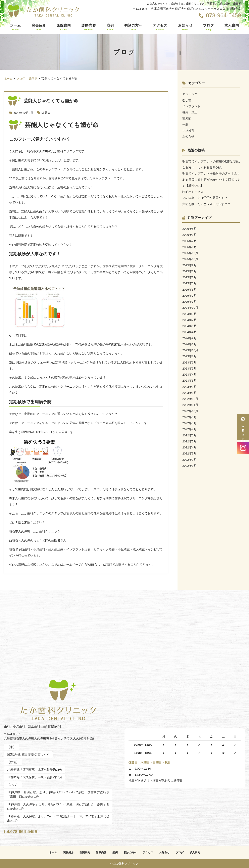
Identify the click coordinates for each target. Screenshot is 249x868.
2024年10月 (190, 306)
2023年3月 (190, 378)
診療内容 (89, 27)
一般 (185, 124)
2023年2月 (190, 384)
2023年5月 (190, 366)
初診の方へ (133, 27)
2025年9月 (190, 264)
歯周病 (46, 113)
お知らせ (185, 27)
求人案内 (232, 27)
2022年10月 (190, 409)
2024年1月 (190, 342)
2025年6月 (190, 282)
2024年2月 (190, 336)
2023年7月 (190, 354)
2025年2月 (190, 294)
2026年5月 (190, 228)
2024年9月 (190, 312)
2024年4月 (190, 330)
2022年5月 (190, 439)
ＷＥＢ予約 (243, 427)
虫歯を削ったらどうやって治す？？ (206, 203)
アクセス (160, 27)
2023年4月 (190, 372)
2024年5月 (190, 324)
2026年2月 (190, 240)
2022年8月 (190, 421)
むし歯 (187, 100)
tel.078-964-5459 (30, 830)
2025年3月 (190, 288)
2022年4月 (190, 445)
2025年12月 (190, 252)
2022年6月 (190, 433)
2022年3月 (190, 451)
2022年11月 (190, 403)
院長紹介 (39, 27)
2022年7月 (190, 427)
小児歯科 (188, 130)
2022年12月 (190, 397)
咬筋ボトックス (193, 191)
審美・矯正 (190, 112)
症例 (110, 27)
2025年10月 (190, 258)
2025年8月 (190, 270)
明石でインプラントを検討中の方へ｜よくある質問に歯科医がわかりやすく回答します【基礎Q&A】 (211, 179)
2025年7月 (190, 276)
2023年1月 (190, 391)
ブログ (208, 27)
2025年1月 (190, 300)
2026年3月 (190, 234)
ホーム (15, 27)
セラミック (190, 94)
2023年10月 (190, 348)
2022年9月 (190, 415)
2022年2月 (190, 457)
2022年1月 (190, 463)
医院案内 (64, 27)
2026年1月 (190, 246)
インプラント (191, 106)
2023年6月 (190, 360)
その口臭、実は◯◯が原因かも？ (205, 197)
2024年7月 (190, 318)
